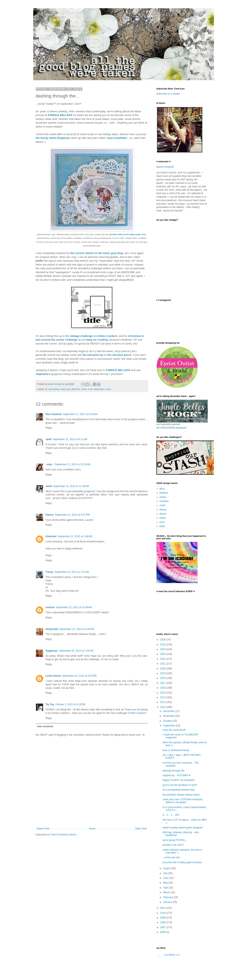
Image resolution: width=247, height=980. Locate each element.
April (166, 888)
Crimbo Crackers (137, 713)
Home (92, 829)
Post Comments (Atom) (64, 835)
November (169, 716)
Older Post (141, 829)
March (167, 892)
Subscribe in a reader (168, 94)
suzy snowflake (117, 138)
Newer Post (43, 829)
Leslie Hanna (53, 676)
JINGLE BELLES (60, 115)
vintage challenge (81, 336)
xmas (108, 389)
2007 (163, 927)
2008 (163, 922)
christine (164, 501)
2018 (163, 678)
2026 (163, 640)
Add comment (45, 726)
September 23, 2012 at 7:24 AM (76, 651)
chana (163, 497)
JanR (49, 439)
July (166, 873)
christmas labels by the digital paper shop (128, 234)
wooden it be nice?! (173, 845)
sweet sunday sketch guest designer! (183, 828)
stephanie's (43, 374)
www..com (172, 955)
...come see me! (171, 857)
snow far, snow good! (174, 730)
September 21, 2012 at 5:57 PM (72, 515)
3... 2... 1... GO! (171, 815)
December (169, 711)
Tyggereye (52, 651)
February (168, 897)
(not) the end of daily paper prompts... (183, 862)
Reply (49, 428)
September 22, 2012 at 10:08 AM (74, 607)
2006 (163, 932)
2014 (163, 697)
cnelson (50, 607)
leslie (162, 526)
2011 (163, 908)
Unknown (51, 536)
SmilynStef (52, 629)
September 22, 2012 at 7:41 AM (72, 572)
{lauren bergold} (165, 167)
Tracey (49, 572)
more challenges (96, 389)
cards (84, 389)
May (166, 883)
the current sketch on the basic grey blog (97, 253)
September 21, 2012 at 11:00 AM (72, 464)
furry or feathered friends (176, 750)
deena (163, 510)
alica (162, 489)
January (168, 902)
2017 (163, 683)
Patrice (50, 515)
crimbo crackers (107, 336)
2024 (163, 649)
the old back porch (119, 355)
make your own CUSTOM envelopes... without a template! (183, 801)
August (167, 868)
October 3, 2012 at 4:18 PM (70, 704)
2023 (163, 654)
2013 (163, 702)
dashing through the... (174, 771)
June (166, 878)
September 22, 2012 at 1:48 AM (75, 536)
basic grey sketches (71, 389)
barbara (164, 493)
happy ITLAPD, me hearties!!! (179, 780)
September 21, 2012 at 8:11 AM (70, 439)
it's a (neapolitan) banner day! (179, 790)
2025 (163, 645)
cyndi (162, 505)
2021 (163, 664)
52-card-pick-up (93, 355)
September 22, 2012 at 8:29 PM (77, 629)
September (169, 726)
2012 (163, 707)
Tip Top (50, 704)
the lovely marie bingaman (53, 138)
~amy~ (49, 464)
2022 (163, 659)
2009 (163, 918)
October (168, 721)
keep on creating (97, 340)
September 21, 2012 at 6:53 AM (80, 414)
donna (163, 514)
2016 (163, 688)
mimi (162, 522)
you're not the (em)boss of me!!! (180, 785)
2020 (163, 669)
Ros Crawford (54, 414)
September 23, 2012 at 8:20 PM (79, 676)
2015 (163, 693)
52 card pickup (52, 389)
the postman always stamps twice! (181, 795)
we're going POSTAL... (175, 840)
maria (163, 518)
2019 (163, 673)
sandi (49, 486)
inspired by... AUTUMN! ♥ (176, 775)
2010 (163, 913)
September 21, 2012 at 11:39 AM (71, 486)
